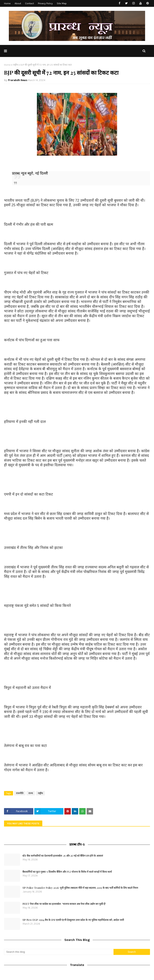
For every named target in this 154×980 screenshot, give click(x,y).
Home (7, 3)
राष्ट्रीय (16, 65)
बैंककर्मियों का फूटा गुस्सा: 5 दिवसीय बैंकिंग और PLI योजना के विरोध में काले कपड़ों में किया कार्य (67, 872)
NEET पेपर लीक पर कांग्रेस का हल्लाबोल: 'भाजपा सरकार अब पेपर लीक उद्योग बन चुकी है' (64, 904)
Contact (29, 3)
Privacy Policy (45, 3)
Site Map (62, 3)
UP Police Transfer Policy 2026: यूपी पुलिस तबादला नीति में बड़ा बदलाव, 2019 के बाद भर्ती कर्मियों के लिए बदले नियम (80, 888)
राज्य (31, 793)
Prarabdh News (18, 80)
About (18, 3)
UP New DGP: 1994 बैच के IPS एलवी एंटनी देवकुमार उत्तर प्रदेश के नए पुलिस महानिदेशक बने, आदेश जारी (73, 920)
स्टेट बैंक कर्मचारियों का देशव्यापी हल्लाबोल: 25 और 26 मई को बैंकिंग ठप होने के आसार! (63, 856)
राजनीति (20, 793)
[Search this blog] (59, 952)
